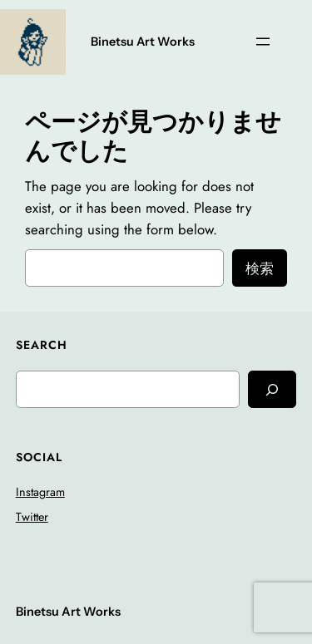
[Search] (272, 389)
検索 (260, 268)
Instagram (40, 492)
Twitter (32, 517)
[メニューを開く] (263, 42)
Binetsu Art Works (143, 42)
